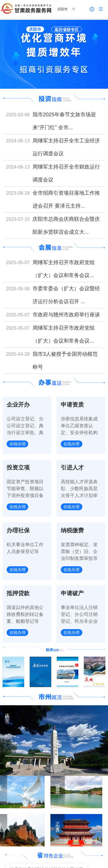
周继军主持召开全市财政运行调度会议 (66, 173)
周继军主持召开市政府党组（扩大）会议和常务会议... (64, 269)
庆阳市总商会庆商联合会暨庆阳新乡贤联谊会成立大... (66, 226)
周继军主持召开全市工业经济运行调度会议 (66, 147)
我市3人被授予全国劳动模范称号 (65, 360)
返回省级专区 (67, 30)
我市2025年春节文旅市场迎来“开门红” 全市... (64, 121)
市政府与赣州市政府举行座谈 (66, 315)
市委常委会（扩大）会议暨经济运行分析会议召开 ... (66, 295)
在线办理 (18, 444)
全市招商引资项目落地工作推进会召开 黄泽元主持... (66, 199)
